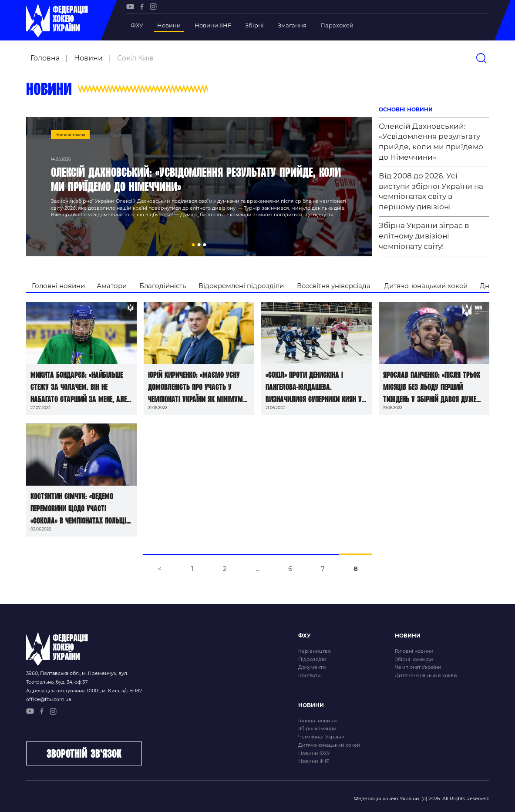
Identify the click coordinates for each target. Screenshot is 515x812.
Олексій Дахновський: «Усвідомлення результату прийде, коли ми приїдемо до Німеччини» (431, 142)
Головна (45, 58)
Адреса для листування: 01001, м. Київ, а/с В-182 (84, 691)
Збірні (254, 25)
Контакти (310, 675)
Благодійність (163, 286)
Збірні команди (414, 659)
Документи (312, 667)
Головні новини (58, 286)
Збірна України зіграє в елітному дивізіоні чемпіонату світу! (424, 236)
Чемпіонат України (418, 667)
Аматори (112, 286)
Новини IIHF (213, 25)
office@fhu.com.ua (49, 699)
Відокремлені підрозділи (241, 286)
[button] (193, 245)
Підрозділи (312, 659)
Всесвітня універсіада (334, 286)
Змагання (292, 25)
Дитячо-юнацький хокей (426, 286)
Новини (169, 25)
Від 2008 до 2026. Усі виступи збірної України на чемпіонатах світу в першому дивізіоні (431, 191)
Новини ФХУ (314, 753)
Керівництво (315, 651)
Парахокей (337, 25)
